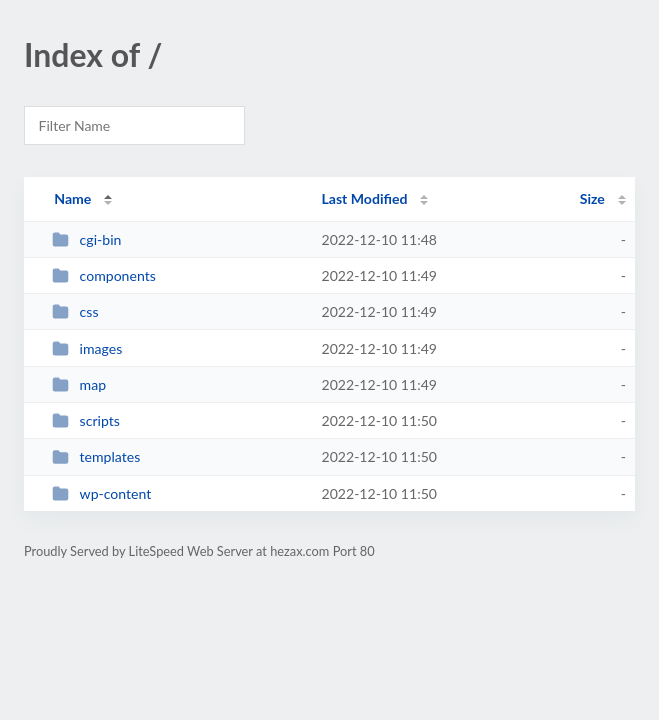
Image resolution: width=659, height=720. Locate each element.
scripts (86, 420)
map (79, 384)
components (104, 275)
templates (96, 456)
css (75, 311)
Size (592, 198)
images (87, 348)
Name (72, 198)
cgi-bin (86, 239)
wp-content (101, 493)
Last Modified (364, 198)
